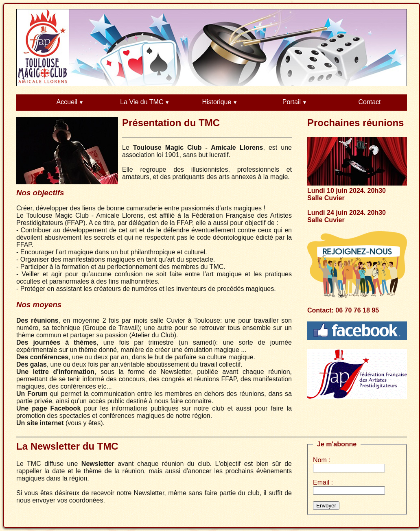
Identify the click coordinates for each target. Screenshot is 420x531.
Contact (369, 102)
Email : (323, 482)
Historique (217, 102)
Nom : (322, 460)
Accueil (67, 102)
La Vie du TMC (142, 102)
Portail (292, 102)
